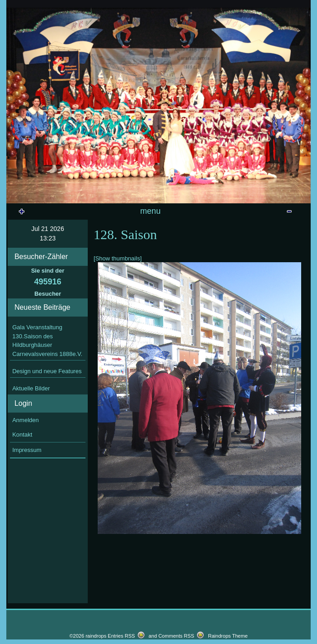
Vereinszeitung (43, 254)
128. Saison (100, 254)
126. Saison (215, 254)
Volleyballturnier (91, 281)
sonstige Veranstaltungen (244, 234)
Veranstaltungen (133, 214)
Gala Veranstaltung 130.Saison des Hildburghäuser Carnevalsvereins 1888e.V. (47, 414)
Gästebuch (50, 234)
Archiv (165, 234)
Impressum (27, 523)
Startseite (76, 214)
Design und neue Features (47, 445)
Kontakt (22, 508)
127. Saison (158, 254)
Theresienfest (273, 254)
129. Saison (108, 234)
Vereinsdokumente (249, 214)
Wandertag (149, 281)
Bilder (206, 281)
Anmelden (26, 493)
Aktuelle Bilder (31, 462)
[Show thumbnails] (118, 332)
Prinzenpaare (190, 214)
